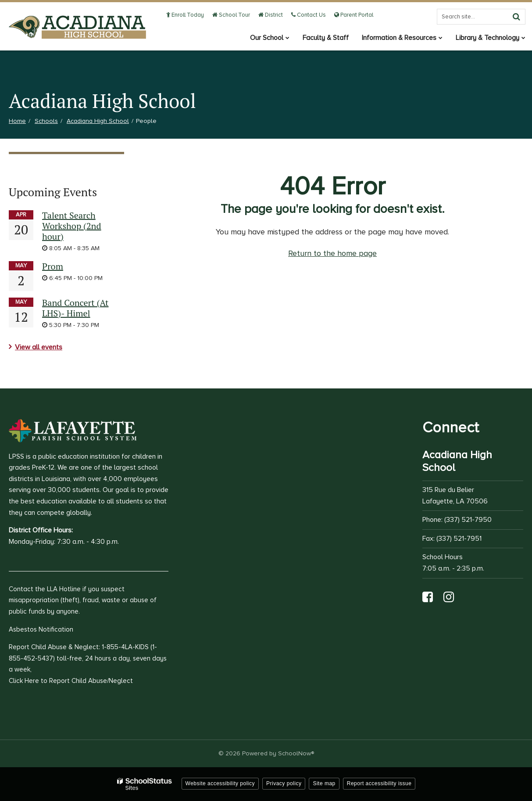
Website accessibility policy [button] (220, 783)
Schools (46, 121)
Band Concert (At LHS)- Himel (75, 308)
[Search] (516, 17)
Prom (53, 266)
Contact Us (309, 15)
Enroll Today (185, 15)
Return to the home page (332, 253)
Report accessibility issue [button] (379, 783)
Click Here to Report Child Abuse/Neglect (71, 681)
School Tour (231, 15)
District (271, 15)
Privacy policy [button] (284, 783)
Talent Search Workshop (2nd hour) (72, 226)
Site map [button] (324, 783)
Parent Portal (354, 15)
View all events (39, 347)
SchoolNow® (296, 753)
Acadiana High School (98, 121)
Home (17, 121)
